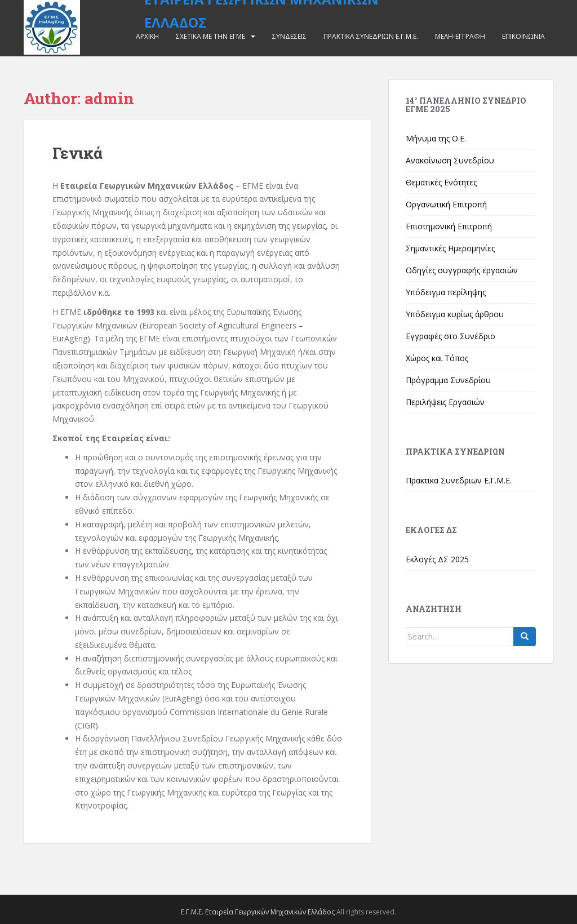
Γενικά (77, 153)
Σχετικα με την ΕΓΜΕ (210, 36)
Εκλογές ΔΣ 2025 (437, 559)
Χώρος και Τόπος (437, 358)
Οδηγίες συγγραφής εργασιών (462, 270)
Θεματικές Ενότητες (441, 182)
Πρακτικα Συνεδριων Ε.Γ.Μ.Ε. (371, 36)
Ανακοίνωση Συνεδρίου (450, 160)
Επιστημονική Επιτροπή (449, 226)
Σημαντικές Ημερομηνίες (450, 248)
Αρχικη (147, 36)
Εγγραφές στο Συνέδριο (450, 336)
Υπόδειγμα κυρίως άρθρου (455, 314)
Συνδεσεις (289, 36)
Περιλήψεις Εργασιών (445, 402)
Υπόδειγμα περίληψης (446, 292)
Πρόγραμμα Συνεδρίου (448, 380)
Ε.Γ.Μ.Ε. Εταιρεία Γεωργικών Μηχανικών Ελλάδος (258, 912)
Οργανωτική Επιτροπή (446, 204)
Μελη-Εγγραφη (460, 36)
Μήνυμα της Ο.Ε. (436, 138)
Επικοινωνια (523, 36)
